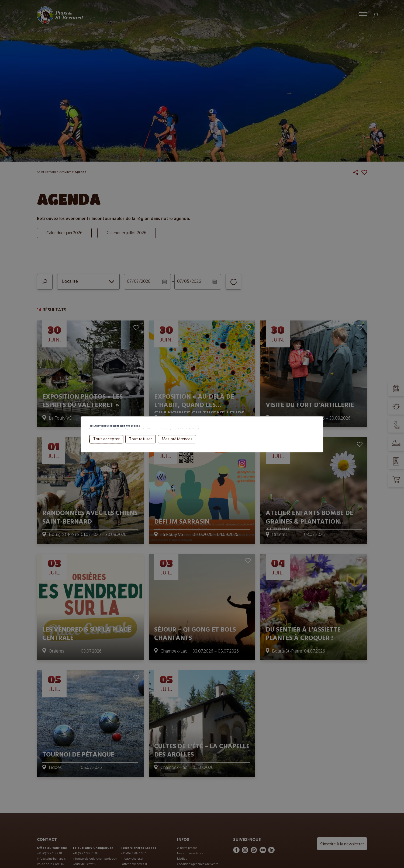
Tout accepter (106, 447)
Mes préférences (177, 447)
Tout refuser (141, 447)
